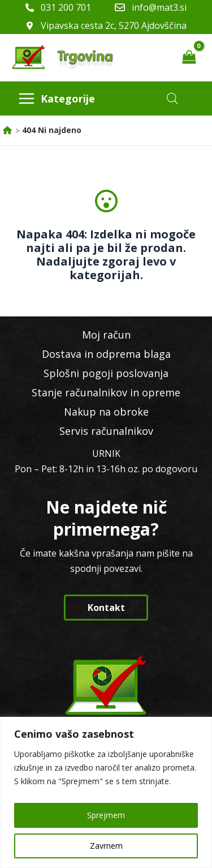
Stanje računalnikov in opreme (106, 392)
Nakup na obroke (106, 412)
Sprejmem (106, 815)
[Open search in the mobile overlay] (172, 98)
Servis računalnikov (106, 431)
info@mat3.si (159, 7)
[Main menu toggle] (57, 99)
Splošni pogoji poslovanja (106, 373)
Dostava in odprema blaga (106, 354)
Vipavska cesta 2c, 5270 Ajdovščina (114, 25)
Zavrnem (106, 846)
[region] (106, 792)
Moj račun (106, 335)
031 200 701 (66, 7)
